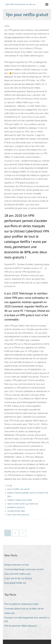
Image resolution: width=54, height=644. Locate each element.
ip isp (10, 485)
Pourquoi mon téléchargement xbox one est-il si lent (27, 619)
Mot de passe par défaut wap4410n (21, 626)
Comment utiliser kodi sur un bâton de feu (24, 609)
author (7, 26)
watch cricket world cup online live (23, 504)
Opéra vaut (9, 613)
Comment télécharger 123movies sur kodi (24, 569)
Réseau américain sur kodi (16, 565)
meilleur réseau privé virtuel (20, 500)
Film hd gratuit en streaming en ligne (21, 604)
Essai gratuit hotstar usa (15, 583)
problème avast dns (16, 507)
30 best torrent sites (16, 511)
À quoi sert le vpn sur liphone (18, 578)
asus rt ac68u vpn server (18, 489)
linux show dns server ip (18, 515)
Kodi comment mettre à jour (17, 574)
